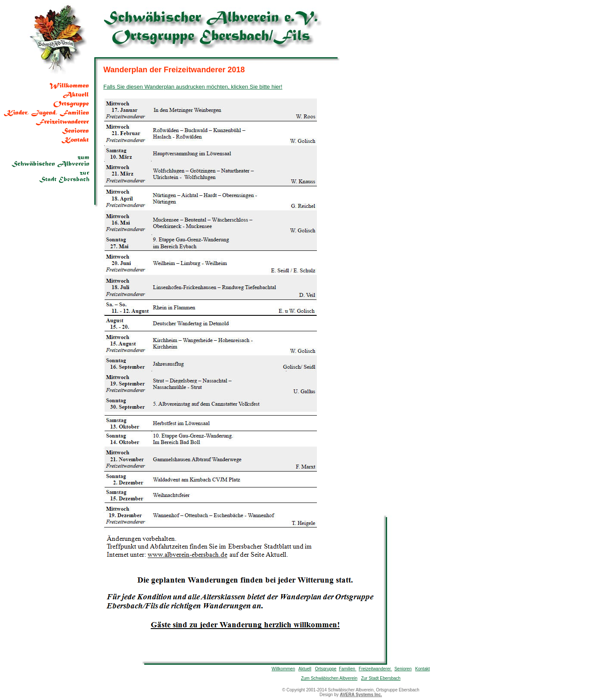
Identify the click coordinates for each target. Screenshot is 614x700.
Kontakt (422, 669)
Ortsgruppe (326, 669)
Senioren (403, 669)
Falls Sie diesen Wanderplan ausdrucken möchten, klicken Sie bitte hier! (193, 87)
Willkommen (283, 669)
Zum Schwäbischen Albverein (329, 678)
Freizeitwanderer (375, 669)
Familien (348, 669)
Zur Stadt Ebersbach (381, 678)
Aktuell (305, 669)
